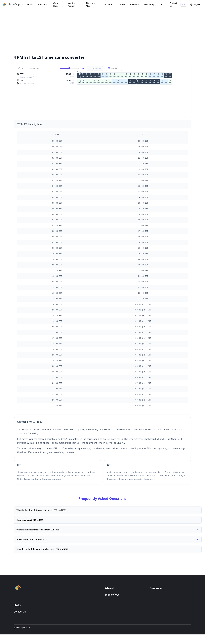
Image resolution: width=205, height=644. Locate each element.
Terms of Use (112, 604)
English (195, 4)
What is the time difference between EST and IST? (108, 511)
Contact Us (173, 4)
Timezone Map (91, 4)
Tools (162, 4)
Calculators (108, 4)
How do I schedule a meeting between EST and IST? (108, 558)
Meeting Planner (71, 4)
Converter (43, 4)
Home (30, 4)
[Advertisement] (99, 31)
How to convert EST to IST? (108, 523)
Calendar (135, 4)
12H (184, 5)
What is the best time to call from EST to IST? (108, 534)
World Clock (56, 4)
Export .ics (95, 68)
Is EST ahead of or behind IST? (108, 546)
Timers (122, 4)
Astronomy (149, 4)
